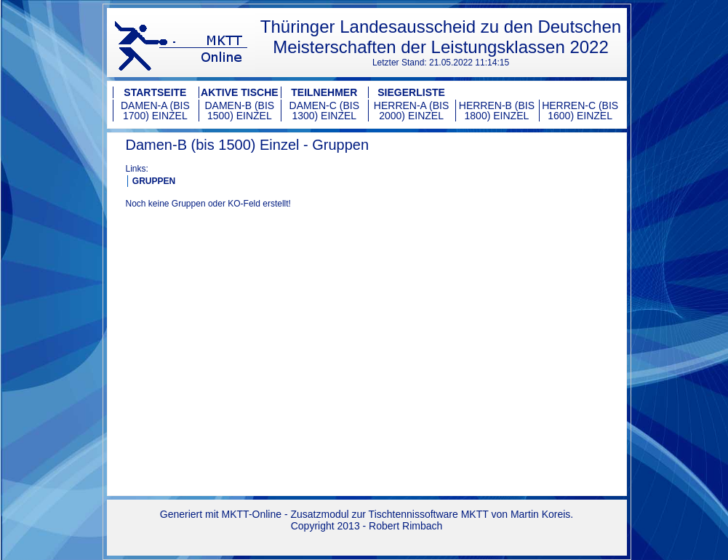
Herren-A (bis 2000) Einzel (411, 111)
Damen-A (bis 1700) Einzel (155, 111)
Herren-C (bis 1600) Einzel (580, 111)
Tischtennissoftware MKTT (429, 514)
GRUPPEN (154, 181)
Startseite (155, 92)
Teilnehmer (324, 92)
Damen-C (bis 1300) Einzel (324, 111)
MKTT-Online (252, 514)
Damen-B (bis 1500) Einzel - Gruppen (248, 145)
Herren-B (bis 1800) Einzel (497, 111)
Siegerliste (411, 92)
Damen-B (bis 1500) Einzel (240, 111)
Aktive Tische (240, 92)
